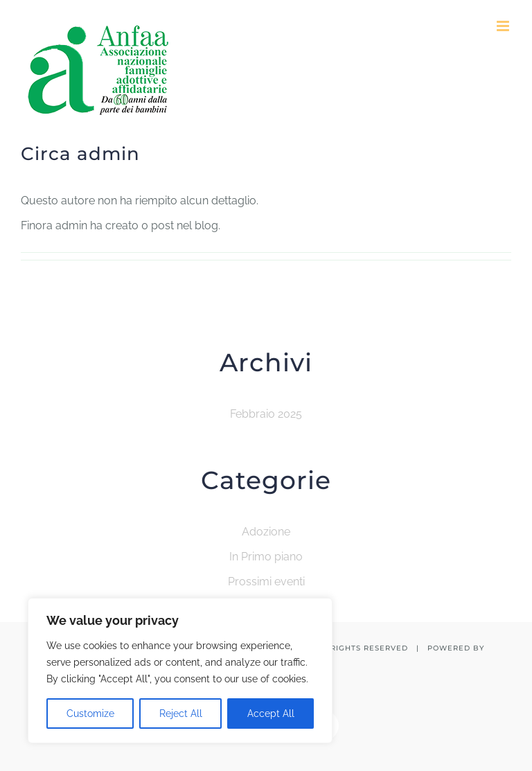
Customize (90, 714)
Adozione (266, 532)
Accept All (271, 714)
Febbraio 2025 (266, 414)
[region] (180, 671)
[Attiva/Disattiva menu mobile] (504, 26)
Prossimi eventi (266, 582)
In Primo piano (266, 557)
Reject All (181, 714)
